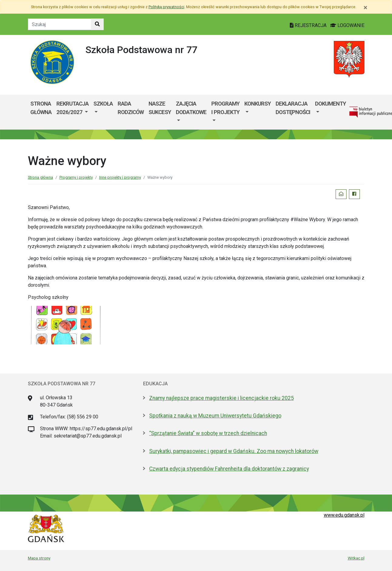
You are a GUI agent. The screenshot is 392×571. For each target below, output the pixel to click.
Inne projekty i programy (120, 177)
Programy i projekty (225, 108)
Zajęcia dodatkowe (191, 108)
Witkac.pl (356, 558)
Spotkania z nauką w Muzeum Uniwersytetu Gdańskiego (215, 416)
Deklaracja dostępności (293, 108)
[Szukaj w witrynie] (97, 24)
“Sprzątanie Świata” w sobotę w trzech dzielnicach (208, 433)
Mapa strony (39, 558)
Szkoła (103, 104)
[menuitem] (72, 112)
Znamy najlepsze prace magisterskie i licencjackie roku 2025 (221, 398)
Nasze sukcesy (160, 108)
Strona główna (41, 108)
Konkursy (258, 104)
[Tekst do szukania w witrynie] (60, 24)
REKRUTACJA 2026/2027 (72, 108)
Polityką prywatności (166, 7)
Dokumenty (330, 104)
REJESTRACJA (309, 25)
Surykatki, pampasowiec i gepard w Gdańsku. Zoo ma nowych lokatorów (234, 451)
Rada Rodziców (131, 108)
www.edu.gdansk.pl (344, 515)
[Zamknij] (365, 8)
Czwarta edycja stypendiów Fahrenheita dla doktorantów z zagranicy (229, 469)
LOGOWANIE (347, 25)
